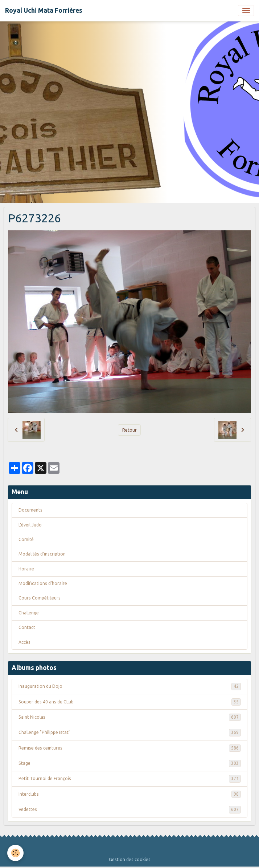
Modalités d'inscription (42, 554)
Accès (24, 642)
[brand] (44, 11)
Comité (26, 539)
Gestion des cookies (130, 859)
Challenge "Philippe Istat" (130, 732)
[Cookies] (15, 853)
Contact (27, 627)
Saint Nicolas (130, 717)
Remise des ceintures (130, 748)
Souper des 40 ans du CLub (130, 702)
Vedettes (130, 810)
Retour (129, 430)
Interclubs (130, 794)
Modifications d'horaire (43, 583)
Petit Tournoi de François (130, 779)
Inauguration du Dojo (130, 686)
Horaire (26, 569)
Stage (130, 763)
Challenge (29, 613)
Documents (30, 510)
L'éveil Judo (30, 525)
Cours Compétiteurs (40, 598)
